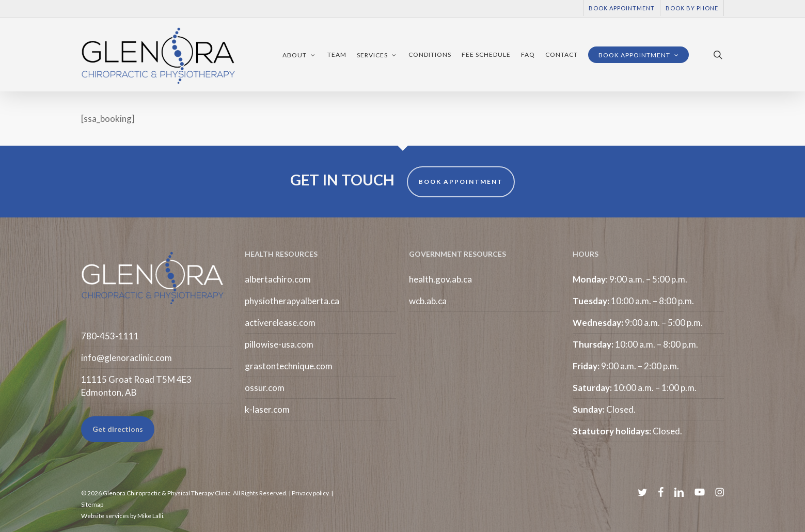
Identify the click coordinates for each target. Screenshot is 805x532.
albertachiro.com (278, 279)
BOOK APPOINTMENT (461, 182)
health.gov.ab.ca (440, 279)
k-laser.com (267, 409)
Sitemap (92, 504)
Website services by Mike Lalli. (123, 516)
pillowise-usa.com (279, 344)
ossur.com (265, 388)
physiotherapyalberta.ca (292, 301)
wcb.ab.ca (428, 301)
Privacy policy (310, 493)
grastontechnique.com (289, 366)
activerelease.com (280, 323)
